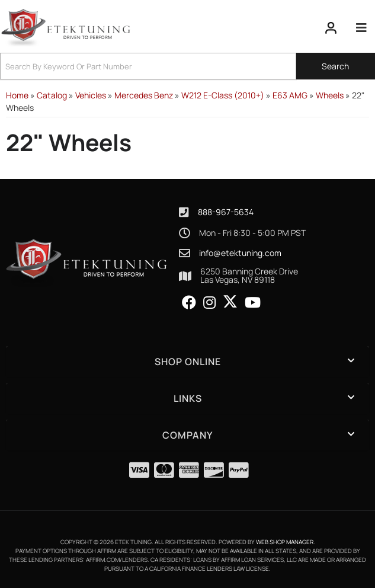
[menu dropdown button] (361, 28)
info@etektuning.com (240, 253)
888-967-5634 (226, 212)
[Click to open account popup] (331, 28)
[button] (187, 66)
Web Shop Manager (285, 542)
